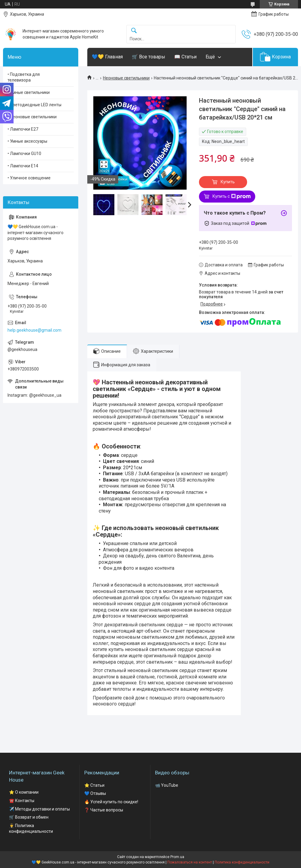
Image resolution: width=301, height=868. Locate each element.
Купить (228, 182)
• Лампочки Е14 (23, 166)
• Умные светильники (29, 92)
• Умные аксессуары (27, 141)
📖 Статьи (185, 57)
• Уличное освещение (29, 178)
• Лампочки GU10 (24, 153)
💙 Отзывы (95, 793)
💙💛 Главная (107, 57)
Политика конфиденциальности (242, 862)
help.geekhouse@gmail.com (34, 330)
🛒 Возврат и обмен (29, 817)
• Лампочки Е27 (23, 129)
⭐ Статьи (94, 785)
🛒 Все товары (149, 57)
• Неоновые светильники (32, 117)
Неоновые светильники (126, 78)
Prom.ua (177, 857)
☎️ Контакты (22, 801)
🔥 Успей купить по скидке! (111, 802)
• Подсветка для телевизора (24, 77)
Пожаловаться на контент (190, 862)
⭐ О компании (24, 792)
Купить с (232, 197)
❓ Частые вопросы (104, 810)
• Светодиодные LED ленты (34, 105)
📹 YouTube (167, 785)
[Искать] (134, 31)
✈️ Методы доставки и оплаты (39, 809)
